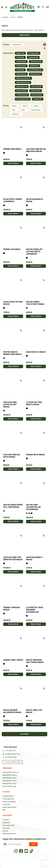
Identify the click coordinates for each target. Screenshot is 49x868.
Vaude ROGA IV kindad (36, 352)
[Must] (27, 155)
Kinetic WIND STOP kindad (34, 711)
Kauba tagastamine (10, 807)
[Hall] (27, 308)
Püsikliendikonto (8, 796)
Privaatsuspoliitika (9, 802)
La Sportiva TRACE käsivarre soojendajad (35, 610)
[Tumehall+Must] (4, 153)
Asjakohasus (18, 45)
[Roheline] (4, 511)
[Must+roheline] (27, 408)
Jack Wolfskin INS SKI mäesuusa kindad (36, 150)
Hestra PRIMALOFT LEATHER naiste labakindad (34, 252)
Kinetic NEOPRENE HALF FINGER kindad (35, 661)
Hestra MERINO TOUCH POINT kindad (35, 303)
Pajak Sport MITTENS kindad (13, 303)
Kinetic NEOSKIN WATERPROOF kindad (12, 711)
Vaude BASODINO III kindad (34, 200)
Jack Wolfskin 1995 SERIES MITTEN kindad (13, 558)
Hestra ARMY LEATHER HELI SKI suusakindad (33, 507)
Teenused (6, 828)
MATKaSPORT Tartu (9, 781)
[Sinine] (4, 205)
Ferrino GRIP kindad (12, 149)
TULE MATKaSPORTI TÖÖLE (13, 762)
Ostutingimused (8, 799)
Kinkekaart (6, 823)
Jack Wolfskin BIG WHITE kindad (12, 456)
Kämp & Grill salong (9, 786)
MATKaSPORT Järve (10, 778)
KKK (4, 810)
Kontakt (5, 831)
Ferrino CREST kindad (13, 660)
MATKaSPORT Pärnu (10, 784)
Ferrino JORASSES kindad (11, 609)
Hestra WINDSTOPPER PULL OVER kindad (13, 506)
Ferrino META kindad (35, 455)
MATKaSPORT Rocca (10, 775)
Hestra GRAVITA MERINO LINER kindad (12, 353)
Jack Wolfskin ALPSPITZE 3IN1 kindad (10, 405)
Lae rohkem (25, 734)
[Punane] (29, 513)
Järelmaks (6, 805)
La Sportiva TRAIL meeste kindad (34, 403)
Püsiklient (6, 820)
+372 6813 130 (11, 751)
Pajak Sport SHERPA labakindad (13, 200)
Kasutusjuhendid (8, 825)
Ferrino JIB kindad (12, 249)
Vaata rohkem (25, 35)
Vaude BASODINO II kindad (34, 558)
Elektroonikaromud (9, 834)
